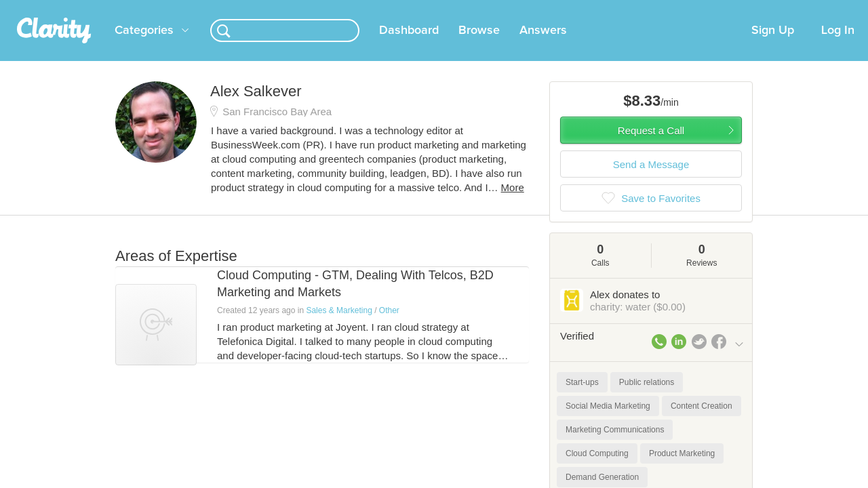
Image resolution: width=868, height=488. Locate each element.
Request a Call (651, 147)
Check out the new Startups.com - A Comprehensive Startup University (597, 9)
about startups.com (793, 9)
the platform (94, 8)
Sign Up (773, 47)
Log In (838, 47)
